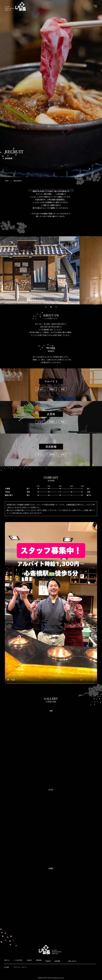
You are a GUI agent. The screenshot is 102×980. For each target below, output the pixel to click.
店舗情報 (39, 960)
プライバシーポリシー (18, 967)
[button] (46, 307)
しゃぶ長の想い (18, 960)
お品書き (29, 960)
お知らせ (7, 960)
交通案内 (48, 961)
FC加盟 (7, 967)
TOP (7, 181)
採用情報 (57, 961)
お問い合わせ (72, 961)
